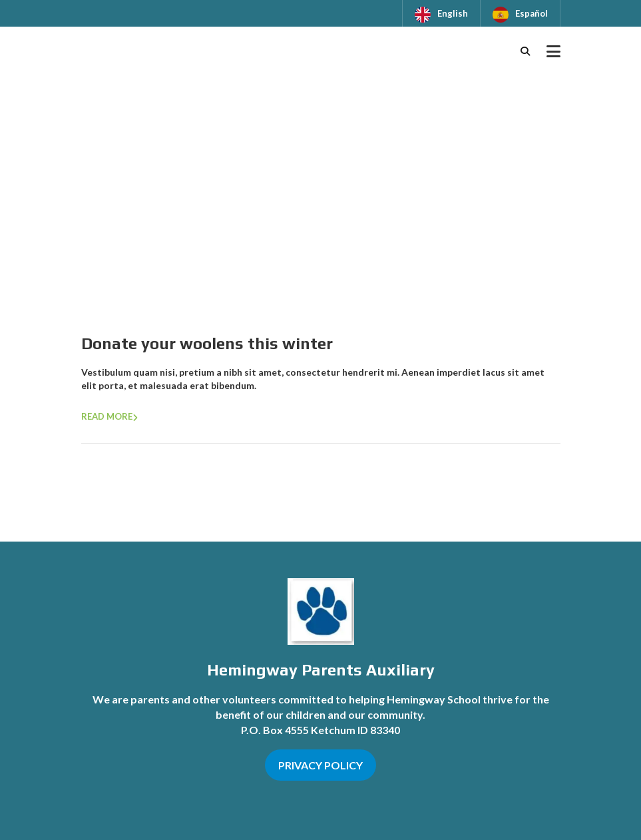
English (453, 13)
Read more (107, 416)
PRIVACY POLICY (320, 765)
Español (532, 13)
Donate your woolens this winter (207, 343)
